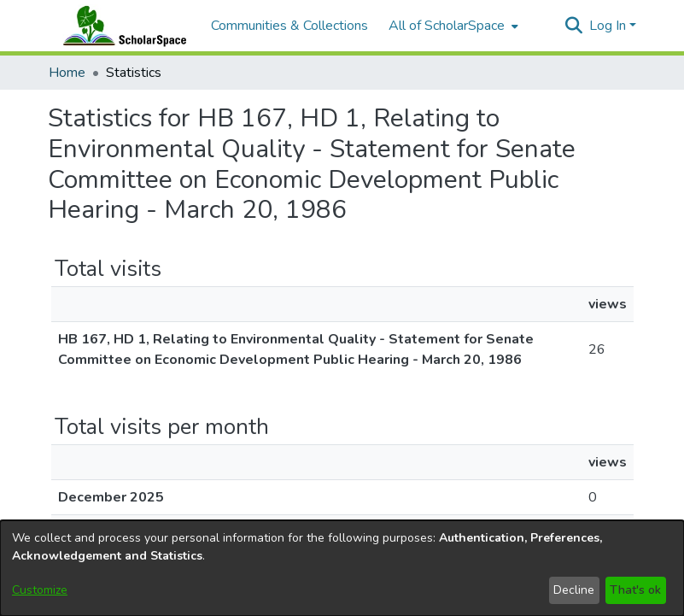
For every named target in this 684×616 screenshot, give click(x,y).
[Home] (121, 26)
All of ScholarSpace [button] (447, 26)
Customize (40, 590)
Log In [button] (609, 26)
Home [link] (67, 73)
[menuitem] (452, 26)
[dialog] (342, 568)
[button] (574, 26)
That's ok (635, 590)
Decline (574, 590)
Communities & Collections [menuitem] (289, 26)
